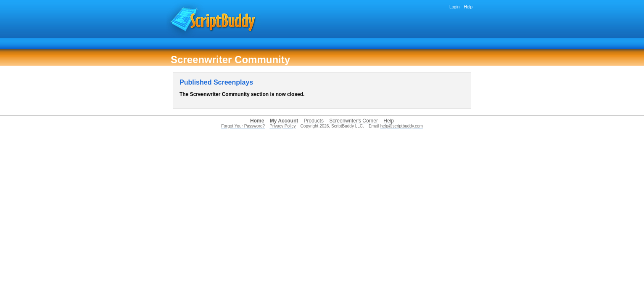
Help (468, 7)
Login (454, 7)
